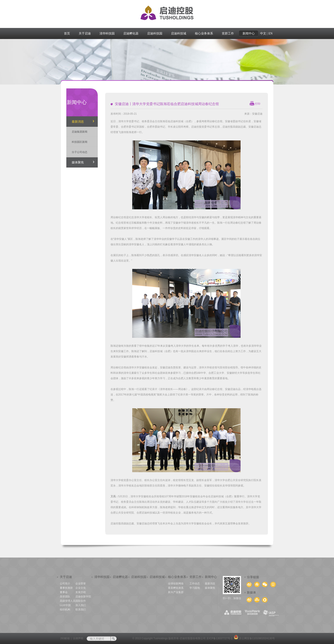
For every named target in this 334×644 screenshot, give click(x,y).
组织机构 (65, 610)
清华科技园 (102, 577)
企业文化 (81, 588)
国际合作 (81, 601)
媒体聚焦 (78, 162)
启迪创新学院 (83, 597)
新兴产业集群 (176, 592)
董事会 (64, 592)
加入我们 (81, 605)
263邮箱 (65, 638)
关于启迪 (66, 577)
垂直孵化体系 (176, 588)
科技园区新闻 (80, 142)
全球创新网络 (176, 584)
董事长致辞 (66, 588)
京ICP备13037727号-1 (219, 638)
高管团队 (65, 597)
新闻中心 (211, 577)
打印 (258, 104)
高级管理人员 (68, 601)
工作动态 (195, 584)
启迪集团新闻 (80, 132)
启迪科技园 (139, 577)
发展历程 (81, 592)
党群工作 (196, 577)
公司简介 (65, 584)
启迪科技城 (157, 577)
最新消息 (78, 122)
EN (271, 33)
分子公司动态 (80, 152)
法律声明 (78, 638)
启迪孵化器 (120, 577)
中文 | (264, 33)
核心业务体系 (177, 577)
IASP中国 (65, 605)
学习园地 (195, 588)
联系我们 (81, 610)
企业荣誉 (81, 584)
